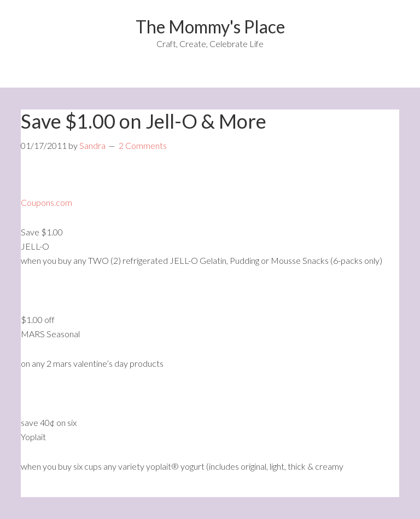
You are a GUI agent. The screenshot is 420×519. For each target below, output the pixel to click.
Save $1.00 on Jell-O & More (144, 121)
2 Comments (143, 145)
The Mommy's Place (210, 27)
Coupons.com (46, 202)
